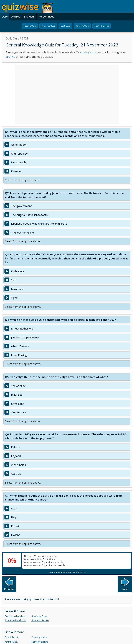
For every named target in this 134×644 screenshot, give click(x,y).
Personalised (46, 16)
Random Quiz (82, 26)
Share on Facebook (15, 620)
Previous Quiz (48, 26)
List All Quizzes (102, 26)
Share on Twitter (40, 620)
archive (10, 57)
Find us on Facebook (16, 616)
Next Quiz (65, 26)
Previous (9, 589)
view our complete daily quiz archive (67, 572)
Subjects (29, 16)
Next (125, 589)
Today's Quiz (30, 26)
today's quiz (89, 52)
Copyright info (39, 637)
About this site (12, 637)
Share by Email (39, 616)
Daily (5, 16)
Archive (16, 16)
